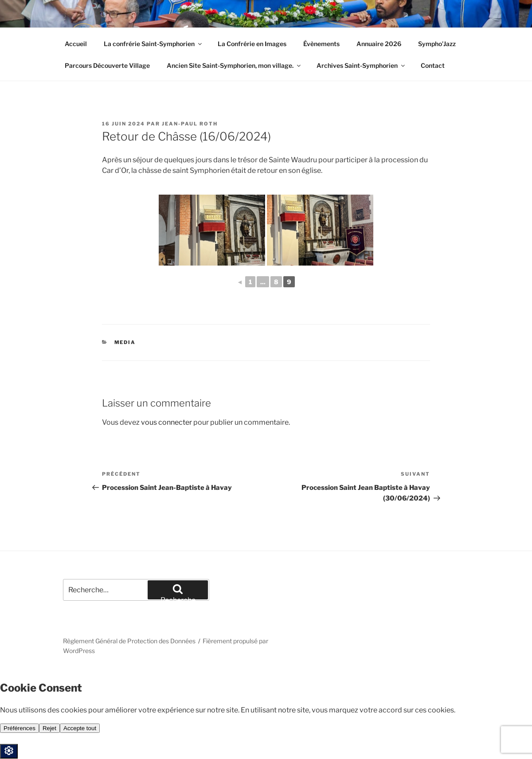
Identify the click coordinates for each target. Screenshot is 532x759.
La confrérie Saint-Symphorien (153, 44)
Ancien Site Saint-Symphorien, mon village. (234, 65)
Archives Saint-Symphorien (361, 65)
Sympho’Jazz (437, 44)
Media (125, 342)
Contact (433, 65)
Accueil (76, 44)
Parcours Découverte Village (107, 65)
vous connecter (166, 422)
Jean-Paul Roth (190, 124)
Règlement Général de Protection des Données (129, 641)
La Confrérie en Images (252, 44)
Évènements (321, 44)
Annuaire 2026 (379, 44)
